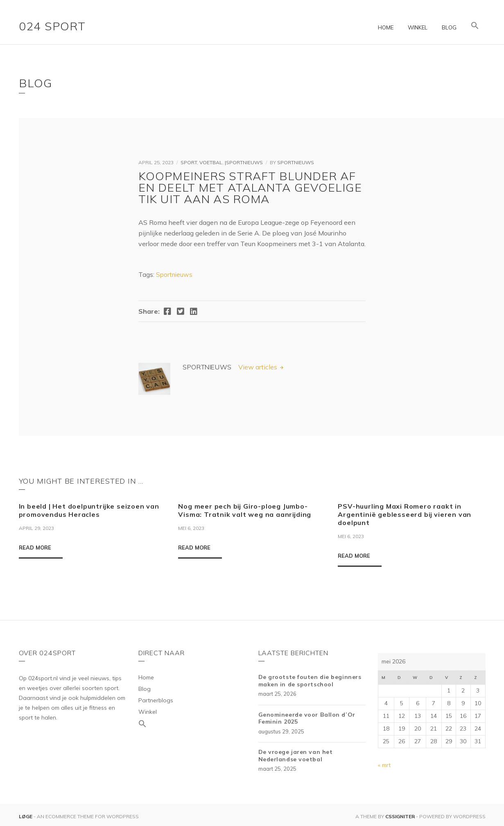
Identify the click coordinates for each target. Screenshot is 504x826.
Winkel (418, 27)
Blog (449, 27)
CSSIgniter (400, 816)
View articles (259, 367)
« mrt (384, 765)
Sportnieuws (296, 162)
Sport (189, 162)
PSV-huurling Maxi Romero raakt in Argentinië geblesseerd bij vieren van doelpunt (405, 514)
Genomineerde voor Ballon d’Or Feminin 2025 (307, 718)
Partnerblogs (156, 700)
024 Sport (52, 26)
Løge (26, 816)
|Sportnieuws (244, 162)
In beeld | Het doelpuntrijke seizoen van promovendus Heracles (89, 510)
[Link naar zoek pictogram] (475, 26)
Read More (35, 548)
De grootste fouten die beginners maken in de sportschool (310, 681)
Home (386, 27)
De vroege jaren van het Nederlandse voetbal (296, 756)
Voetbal (211, 162)
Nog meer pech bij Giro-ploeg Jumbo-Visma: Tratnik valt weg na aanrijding (245, 510)
